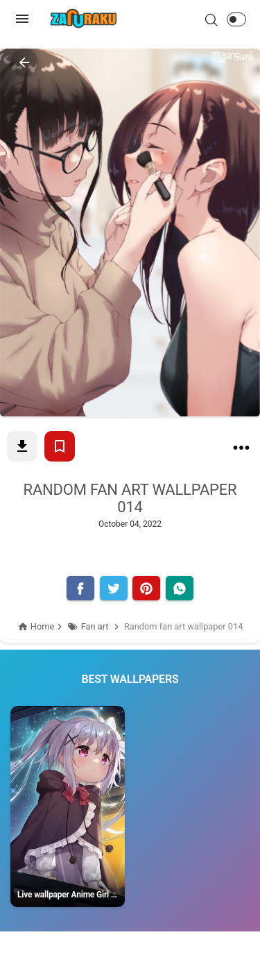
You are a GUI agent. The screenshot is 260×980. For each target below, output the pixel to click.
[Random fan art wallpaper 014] (241, 450)
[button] (236, 19)
